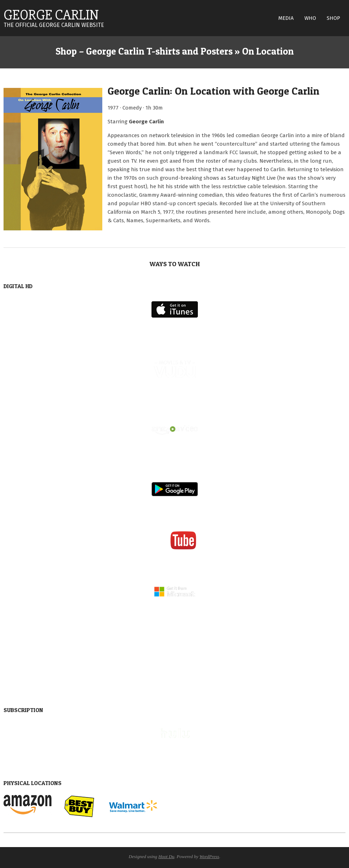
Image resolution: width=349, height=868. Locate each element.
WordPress (210, 856)
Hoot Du (166, 856)
